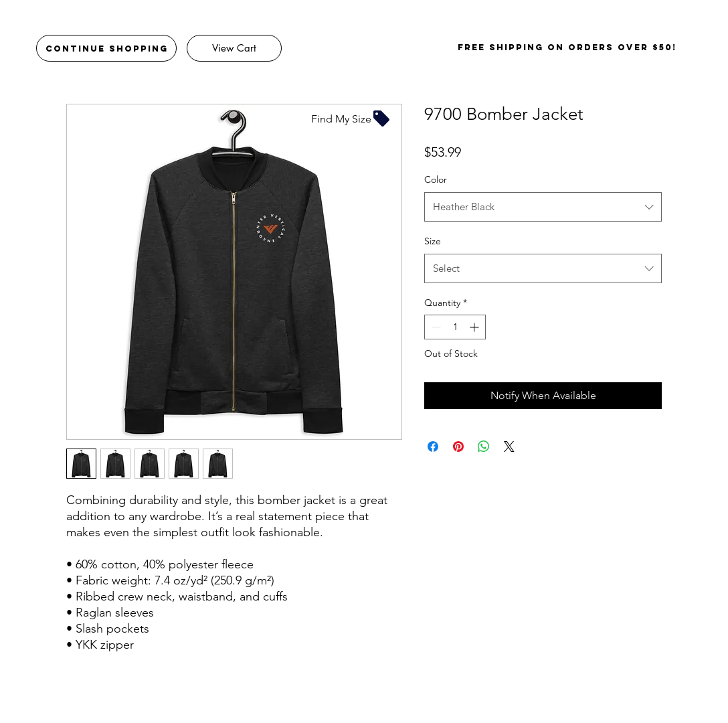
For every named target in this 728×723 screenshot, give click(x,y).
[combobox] (543, 207)
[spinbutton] (455, 327)
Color (436, 179)
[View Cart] (234, 48)
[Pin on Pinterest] (458, 447)
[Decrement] (435, 327)
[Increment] (475, 327)
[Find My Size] (351, 118)
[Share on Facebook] (433, 447)
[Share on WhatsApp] (484, 447)
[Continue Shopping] (106, 48)
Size (433, 241)
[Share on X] (509, 447)
